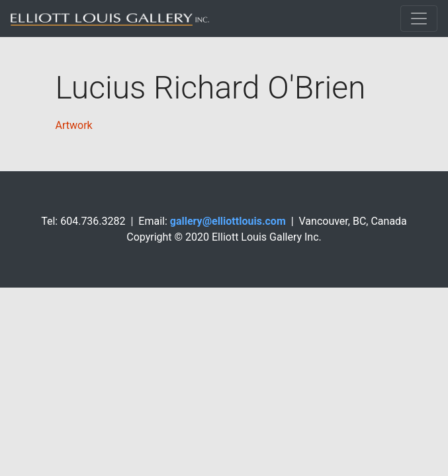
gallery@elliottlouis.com (228, 221)
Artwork (74, 125)
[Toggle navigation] (419, 19)
